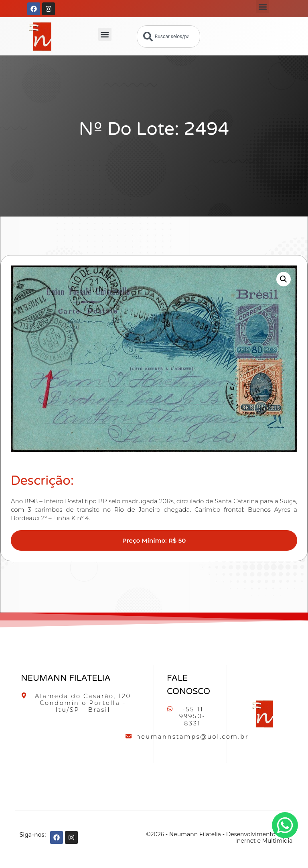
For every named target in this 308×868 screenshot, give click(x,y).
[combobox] (169, 37)
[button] (262, 7)
